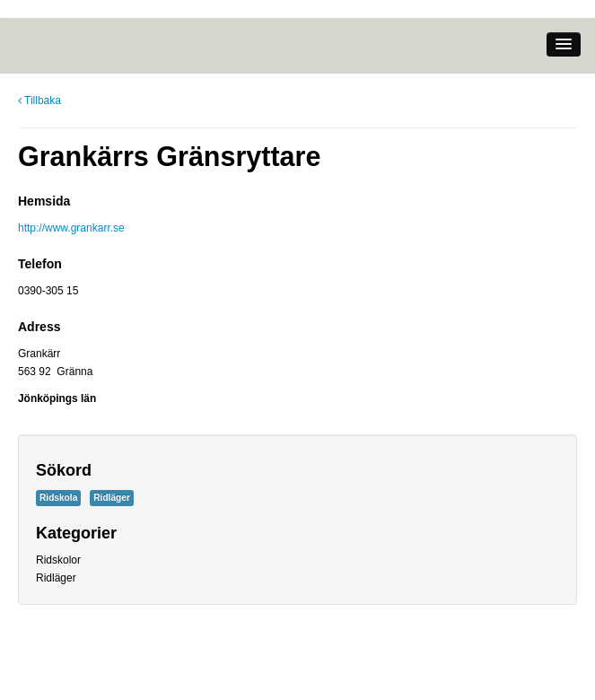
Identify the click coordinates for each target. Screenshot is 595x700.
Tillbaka (39, 101)
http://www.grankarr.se (71, 228)
